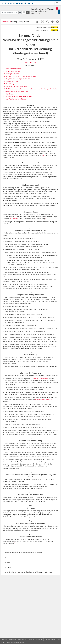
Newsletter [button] (13, 640)
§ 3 (4, 74)
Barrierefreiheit (50, 640)
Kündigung (10, 94)
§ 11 (4, 94)
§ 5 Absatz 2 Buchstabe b (43, 399)
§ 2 (4, 71)
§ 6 (4, 81)
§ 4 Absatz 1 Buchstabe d (40, 379)
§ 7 (4, 84)
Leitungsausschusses (13, 74)
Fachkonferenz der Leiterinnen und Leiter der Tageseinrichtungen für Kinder (32, 89)
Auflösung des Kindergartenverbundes (19, 96)
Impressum (22, 640)
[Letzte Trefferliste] (24, 12)
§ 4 (4, 76)
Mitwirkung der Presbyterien (16, 84)
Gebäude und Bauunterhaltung (17, 86)
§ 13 (4, 99)
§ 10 (4, 91)
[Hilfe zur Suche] (20, 12)
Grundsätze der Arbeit (14, 69)
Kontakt (5, 640)
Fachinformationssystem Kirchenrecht (18, 3)
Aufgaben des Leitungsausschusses (18, 79)
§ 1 (4, 69)
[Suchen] (28, 12)
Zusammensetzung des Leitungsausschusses (21, 76)
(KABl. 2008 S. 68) (31, 63)
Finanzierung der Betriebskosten (17, 91)
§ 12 (4, 96)
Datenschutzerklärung (35, 640)
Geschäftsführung (12, 81)
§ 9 (4, 89)
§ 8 (4, 86)
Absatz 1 (15, 219)
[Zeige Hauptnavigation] (57, 3)
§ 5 (4, 79)
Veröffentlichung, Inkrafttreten (16, 99)
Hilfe (58, 640)
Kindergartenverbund (13, 71)
